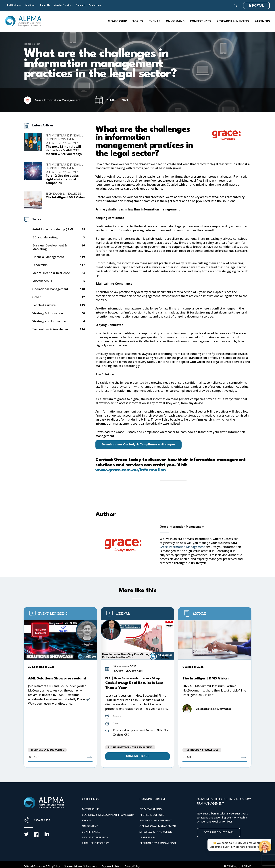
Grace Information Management (182, 527)
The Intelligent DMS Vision (65, 197)
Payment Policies (111, 866)
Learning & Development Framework (108, 815)
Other (36, 297)
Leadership (40, 265)
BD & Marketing (151, 809)
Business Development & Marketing (50, 247)
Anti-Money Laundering (54, 229)
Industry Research (95, 837)
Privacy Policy (132, 866)
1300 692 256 (42, 820)
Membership (90, 809)
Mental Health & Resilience (51, 273)
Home (28, 44)
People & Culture (44, 305)
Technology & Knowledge (63, 194)
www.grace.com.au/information (131, 470)
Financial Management (61, 139)
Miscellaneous (42, 281)
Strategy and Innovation (49, 321)
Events (87, 820)
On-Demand (90, 826)
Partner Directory (95, 843)
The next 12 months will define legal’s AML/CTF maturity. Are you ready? (64, 150)
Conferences (91, 832)
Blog (37, 44)
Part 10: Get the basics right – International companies (62, 179)
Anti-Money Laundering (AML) (65, 135)
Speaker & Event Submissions (81, 866)
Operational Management (63, 143)
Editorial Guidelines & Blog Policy (42, 866)
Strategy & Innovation (48, 313)
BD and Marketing (45, 237)
